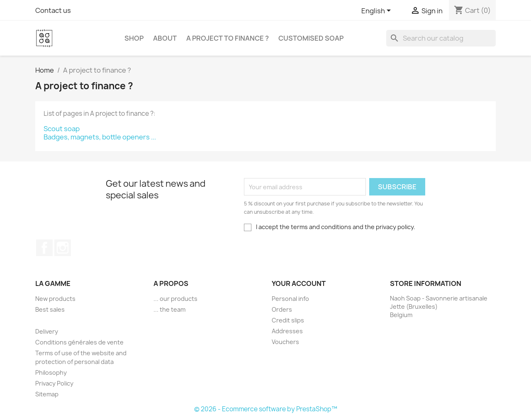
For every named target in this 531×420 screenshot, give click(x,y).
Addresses (287, 331)
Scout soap (62, 129)
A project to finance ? (228, 38)
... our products (175, 299)
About (165, 38)
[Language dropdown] (378, 11)
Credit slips (288, 320)
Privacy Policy (54, 383)
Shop (134, 38)
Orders (282, 309)
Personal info (290, 299)
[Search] (441, 38)
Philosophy (51, 372)
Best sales (50, 309)
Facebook (44, 248)
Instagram (63, 248)
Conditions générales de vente (79, 342)
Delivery (47, 331)
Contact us (53, 10)
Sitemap (47, 394)
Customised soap (311, 38)
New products (55, 299)
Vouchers (285, 342)
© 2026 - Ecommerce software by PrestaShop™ (266, 409)
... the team (169, 309)
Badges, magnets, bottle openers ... (100, 137)
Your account (299, 283)
